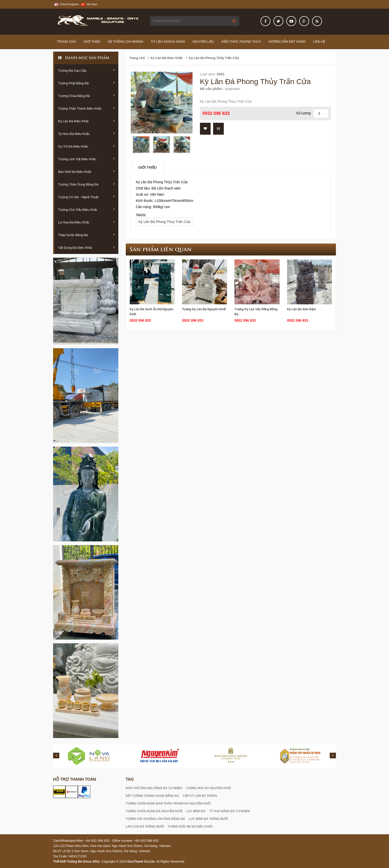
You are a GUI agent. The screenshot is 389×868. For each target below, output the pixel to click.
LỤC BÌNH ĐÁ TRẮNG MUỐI (208, 819)
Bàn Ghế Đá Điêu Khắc (86, 171)
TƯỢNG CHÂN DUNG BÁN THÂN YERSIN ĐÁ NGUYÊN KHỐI (168, 804)
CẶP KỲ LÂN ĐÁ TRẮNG (200, 796)
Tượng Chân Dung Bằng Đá (86, 184)
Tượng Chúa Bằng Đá (86, 95)
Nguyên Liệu (203, 42)
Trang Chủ (66, 42)
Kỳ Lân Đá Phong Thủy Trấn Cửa (214, 58)
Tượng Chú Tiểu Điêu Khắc (86, 209)
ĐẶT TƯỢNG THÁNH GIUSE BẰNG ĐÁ (152, 796)
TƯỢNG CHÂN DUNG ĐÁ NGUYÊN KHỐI (154, 811)
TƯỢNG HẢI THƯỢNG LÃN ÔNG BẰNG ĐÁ (155, 819)
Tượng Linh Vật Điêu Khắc (86, 159)
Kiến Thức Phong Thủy (241, 42)
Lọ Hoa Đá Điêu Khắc (86, 222)
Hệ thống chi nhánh (126, 42)
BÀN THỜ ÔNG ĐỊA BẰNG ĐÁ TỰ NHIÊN (154, 788)
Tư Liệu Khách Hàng (168, 42)
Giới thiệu (92, 42)
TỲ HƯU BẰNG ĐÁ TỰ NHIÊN (229, 811)
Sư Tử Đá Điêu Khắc (86, 146)
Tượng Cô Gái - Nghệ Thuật (86, 197)
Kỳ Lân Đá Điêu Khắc (86, 121)
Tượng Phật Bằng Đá (86, 83)
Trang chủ (137, 58)
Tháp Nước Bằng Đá (86, 235)
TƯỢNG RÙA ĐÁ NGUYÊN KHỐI (209, 788)
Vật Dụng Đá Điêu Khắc (86, 247)
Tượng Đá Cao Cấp (86, 70)
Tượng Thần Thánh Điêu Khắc (86, 108)
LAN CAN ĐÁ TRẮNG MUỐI (145, 827)
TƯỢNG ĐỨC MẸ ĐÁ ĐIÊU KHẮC (190, 827)
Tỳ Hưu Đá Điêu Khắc (86, 133)
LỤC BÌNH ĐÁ (196, 811)
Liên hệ (319, 42)
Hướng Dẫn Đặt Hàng (287, 42)
